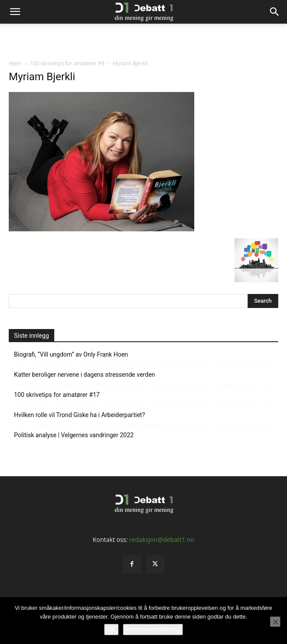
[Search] (275, 12)
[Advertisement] (143, 39)
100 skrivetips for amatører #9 (67, 63)
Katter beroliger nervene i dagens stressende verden (84, 375)
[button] (15, 12)
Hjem (15, 63)
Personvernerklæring (153, 629)
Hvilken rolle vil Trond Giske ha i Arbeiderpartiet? (79, 415)
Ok (111, 629)
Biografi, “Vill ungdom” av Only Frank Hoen (71, 354)
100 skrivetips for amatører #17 (57, 395)
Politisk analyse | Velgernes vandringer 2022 (74, 435)
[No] (275, 622)
